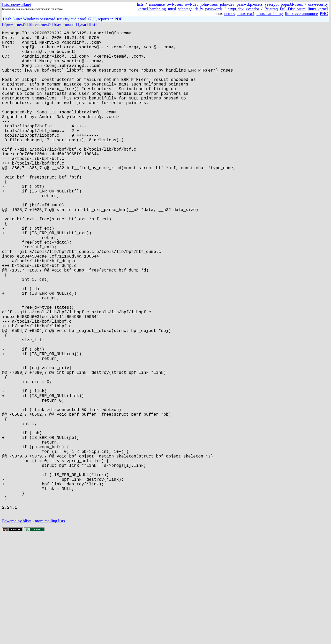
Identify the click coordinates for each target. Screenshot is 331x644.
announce (157, 4)
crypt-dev (236, 9)
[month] (70, 24)
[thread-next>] (41, 24)
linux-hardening (270, 14)
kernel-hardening (152, 9)
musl (172, 9)
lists (140, 4)
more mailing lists (50, 628)
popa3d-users (292, 4)
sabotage (185, 9)
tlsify (199, 9)
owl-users (175, 4)
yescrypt (272, 4)
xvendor (252, 9)
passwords (214, 9)
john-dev (227, 4)
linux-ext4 (246, 14)
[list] (93, 24)
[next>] (22, 24)
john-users (209, 4)
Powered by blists (17, 628)
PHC (324, 14)
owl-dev (192, 4)
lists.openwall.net (17, 5)
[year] (83, 24)
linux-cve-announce (301, 14)
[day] (58, 24)
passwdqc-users (250, 4)
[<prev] (8, 24)
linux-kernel (318, 9)
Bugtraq (271, 9)
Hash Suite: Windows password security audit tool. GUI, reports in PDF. (63, 19)
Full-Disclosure (293, 9)
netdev (230, 14)
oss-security (318, 4)
